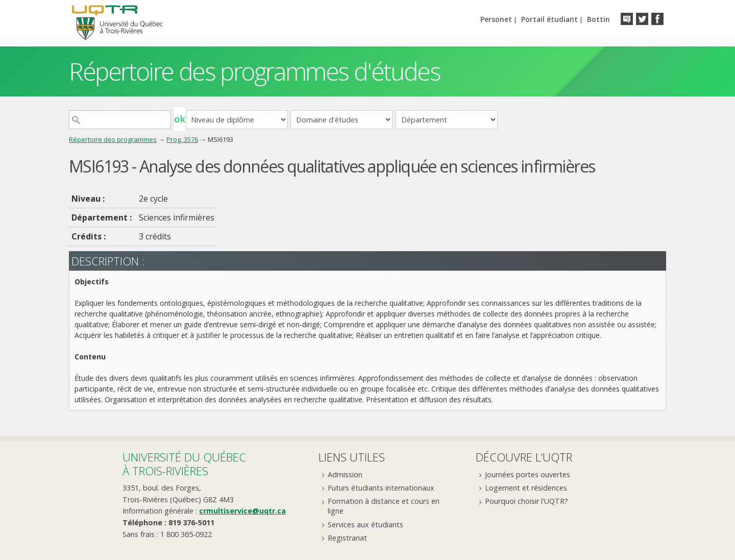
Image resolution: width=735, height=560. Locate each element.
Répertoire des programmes (113, 139)
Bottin (598, 19)
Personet (496, 19)
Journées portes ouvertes (528, 474)
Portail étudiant (549, 19)
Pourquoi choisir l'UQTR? (526, 501)
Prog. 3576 (182, 139)
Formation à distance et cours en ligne (384, 506)
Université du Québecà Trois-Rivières (184, 464)
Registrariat (347, 538)
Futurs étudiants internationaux (381, 488)
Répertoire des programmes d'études (254, 71)
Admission (345, 474)
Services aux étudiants (365, 525)
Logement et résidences (526, 488)
